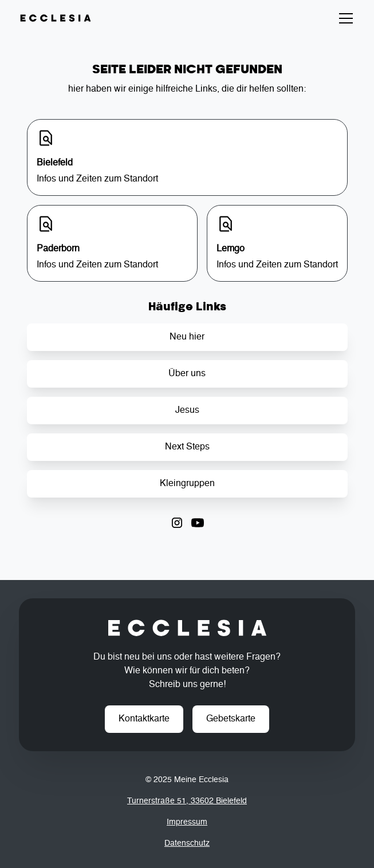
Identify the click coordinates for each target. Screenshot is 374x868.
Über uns (187, 374)
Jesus (187, 411)
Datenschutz (187, 843)
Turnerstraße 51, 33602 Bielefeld (187, 801)
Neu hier (187, 337)
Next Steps (187, 447)
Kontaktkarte (144, 719)
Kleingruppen (187, 484)
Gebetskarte (231, 719)
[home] (56, 18)
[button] (344, 18)
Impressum (187, 822)
